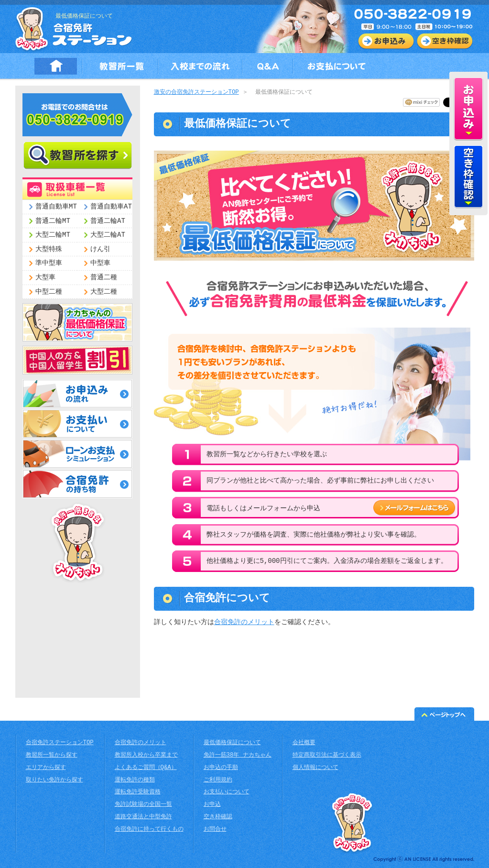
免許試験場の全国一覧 (143, 805)
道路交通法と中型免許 (143, 817)
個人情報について (315, 768)
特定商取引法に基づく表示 (327, 755)
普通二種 (104, 278)
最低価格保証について (232, 743)
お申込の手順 (221, 768)
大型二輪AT (108, 235)
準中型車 (49, 263)
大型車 (45, 278)
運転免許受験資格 (138, 792)
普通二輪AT (108, 221)
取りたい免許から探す (54, 780)
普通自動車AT (111, 207)
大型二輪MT (53, 235)
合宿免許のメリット (244, 622)
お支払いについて (227, 792)
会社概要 (304, 743)
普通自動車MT (56, 207)
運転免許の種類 (135, 780)
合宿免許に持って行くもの (149, 830)
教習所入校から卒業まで (146, 755)
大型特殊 (49, 249)
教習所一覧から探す (52, 755)
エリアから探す (46, 768)
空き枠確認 (218, 817)
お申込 (212, 805)
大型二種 (104, 292)
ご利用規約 (218, 780)
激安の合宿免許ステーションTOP (196, 93)
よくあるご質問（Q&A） (146, 768)
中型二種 (49, 292)
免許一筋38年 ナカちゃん (238, 755)
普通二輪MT (53, 221)
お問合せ (215, 830)
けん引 (100, 249)
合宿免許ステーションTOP (60, 743)
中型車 (100, 263)
